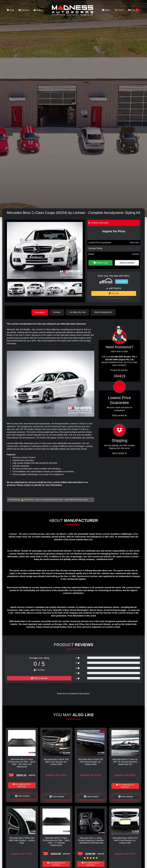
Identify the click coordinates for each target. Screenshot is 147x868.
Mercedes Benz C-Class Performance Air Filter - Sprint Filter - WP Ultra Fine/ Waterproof (22, 763)
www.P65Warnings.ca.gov (76, 499)
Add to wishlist (127, 263)
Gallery (38, 10)
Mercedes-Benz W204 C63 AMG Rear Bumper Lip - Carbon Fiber (91, 762)
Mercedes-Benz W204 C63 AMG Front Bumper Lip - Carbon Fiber (56, 762)
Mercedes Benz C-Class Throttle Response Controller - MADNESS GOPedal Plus (91, 840)
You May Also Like (78, 312)
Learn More (122, 282)
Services (24, 10)
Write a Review (39, 678)
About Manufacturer (103, 312)
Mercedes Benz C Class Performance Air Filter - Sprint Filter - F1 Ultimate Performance (56, 842)
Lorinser (135, 254)
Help (106, 10)
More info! (135, 243)
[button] (79, 250)
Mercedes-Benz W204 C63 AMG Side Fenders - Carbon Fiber (22, 840)
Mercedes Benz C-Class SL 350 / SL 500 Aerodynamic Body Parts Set (125, 762)
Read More (120, 415)
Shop (10, 10)
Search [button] (119, 10)
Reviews (57, 312)
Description (40, 312)
